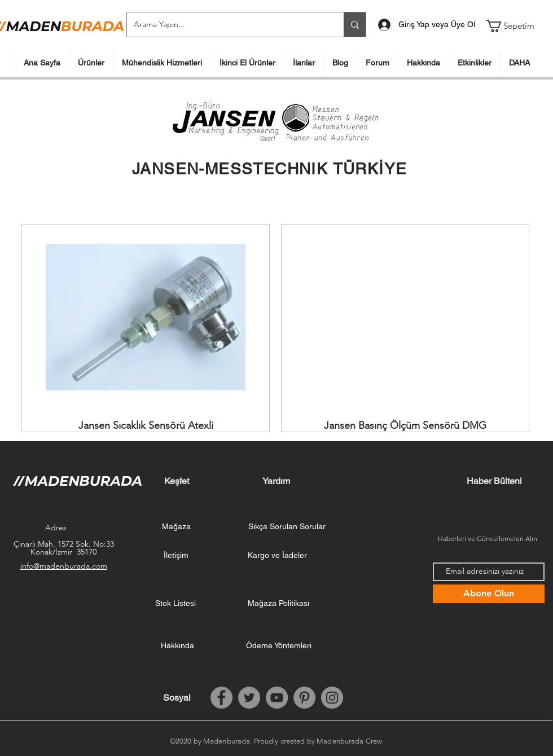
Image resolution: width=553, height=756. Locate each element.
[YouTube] (277, 698)
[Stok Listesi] (175, 604)
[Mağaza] (176, 527)
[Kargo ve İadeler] (277, 556)
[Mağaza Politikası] (278, 604)
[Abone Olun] (489, 594)
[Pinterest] (304, 698)
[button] (517, 26)
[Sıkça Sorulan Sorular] (287, 527)
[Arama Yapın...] (227, 25)
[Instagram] (332, 698)
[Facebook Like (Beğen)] (494, 698)
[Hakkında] (177, 646)
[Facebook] (221, 698)
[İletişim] (176, 556)
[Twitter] (249, 698)
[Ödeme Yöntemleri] (279, 646)
